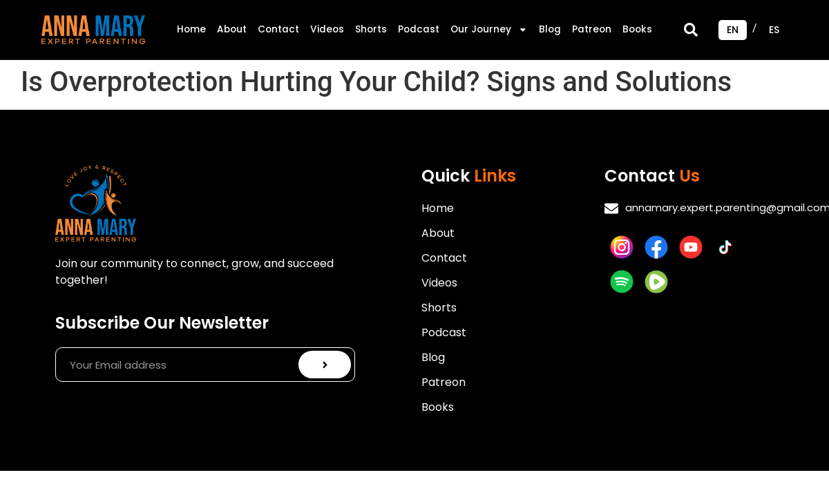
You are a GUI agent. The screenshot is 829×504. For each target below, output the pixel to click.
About (232, 29)
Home (191, 29)
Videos (327, 29)
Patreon (592, 29)
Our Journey (489, 30)
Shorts (371, 29)
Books (637, 29)
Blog (550, 29)
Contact (278, 29)
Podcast (419, 29)
